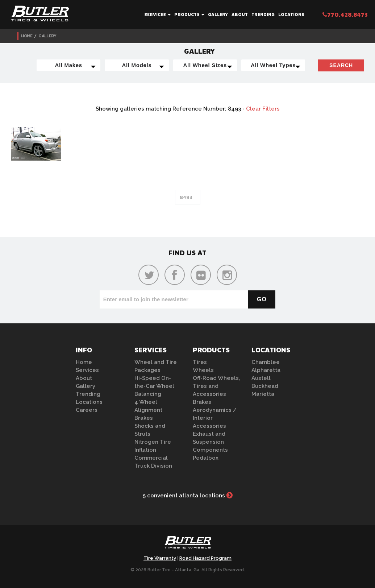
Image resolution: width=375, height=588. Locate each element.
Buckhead (265, 386)
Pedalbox (206, 458)
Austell (261, 378)
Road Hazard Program (205, 558)
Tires (200, 362)
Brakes (144, 418)
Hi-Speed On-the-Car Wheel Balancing (154, 386)
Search (341, 65)
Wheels (203, 370)
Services (157, 14)
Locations (291, 14)
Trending (263, 14)
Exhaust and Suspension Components (210, 442)
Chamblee (266, 362)
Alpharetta (266, 370)
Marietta (263, 394)
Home (27, 36)
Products (189, 14)
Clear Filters (263, 109)
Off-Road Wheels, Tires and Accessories (216, 386)
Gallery (218, 14)
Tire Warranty (160, 558)
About (240, 14)
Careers (87, 410)
